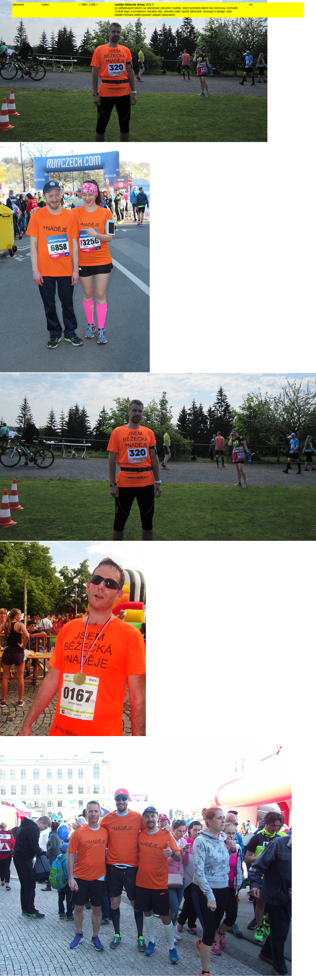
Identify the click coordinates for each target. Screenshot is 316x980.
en (251, 5)
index (45, 5)
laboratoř (18, 5)
